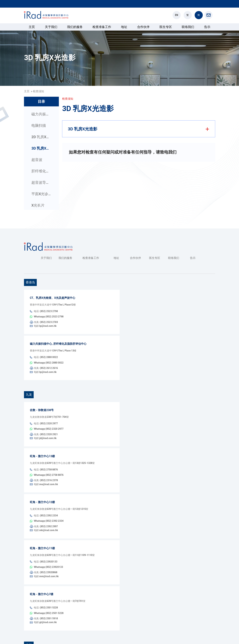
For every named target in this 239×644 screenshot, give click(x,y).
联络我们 (188, 27)
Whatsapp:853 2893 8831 (90, 607)
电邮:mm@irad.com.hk (89, 519)
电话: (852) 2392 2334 (46, 477)
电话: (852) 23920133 (46, 514)
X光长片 (38, 205)
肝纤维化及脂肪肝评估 (42, 171)
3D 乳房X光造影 (42, 148)
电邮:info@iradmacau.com (91, 612)
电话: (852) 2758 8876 (46, 441)
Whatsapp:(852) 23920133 (91, 514)
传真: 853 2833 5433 (45, 612)
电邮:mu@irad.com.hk (88, 446)
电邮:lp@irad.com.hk (87, 317)
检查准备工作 (102, 27)
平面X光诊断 (42, 194)
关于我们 (51, 27)
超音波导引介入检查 (42, 183)
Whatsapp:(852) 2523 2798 (91, 311)
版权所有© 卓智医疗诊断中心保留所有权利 (47, 637)
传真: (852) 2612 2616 (46, 353)
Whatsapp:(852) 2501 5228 (91, 550)
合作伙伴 (143, 27)
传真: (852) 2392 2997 (46, 483)
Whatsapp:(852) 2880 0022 (91, 348)
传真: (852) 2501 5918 (46, 555)
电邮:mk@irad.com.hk (88, 483)
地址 (124, 27)
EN (177, 15)
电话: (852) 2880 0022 (46, 348)
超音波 (37, 160)
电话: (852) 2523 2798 (46, 311)
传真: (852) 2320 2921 (46, 410)
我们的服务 (75, 27)
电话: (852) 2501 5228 (46, 550)
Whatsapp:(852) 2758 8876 (91, 441)
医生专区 (166, 27)
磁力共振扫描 (42, 114)
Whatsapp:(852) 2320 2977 (91, 404)
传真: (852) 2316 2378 (46, 446)
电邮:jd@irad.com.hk (87, 410)
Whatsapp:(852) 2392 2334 (91, 477)
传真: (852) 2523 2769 (46, 317)
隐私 (199, 637)
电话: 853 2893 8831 (45, 607)
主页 (32, 27)
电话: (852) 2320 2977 (46, 404)
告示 (207, 27)
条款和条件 (209, 637)
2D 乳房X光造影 (42, 137)
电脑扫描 (39, 126)
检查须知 (38, 91)
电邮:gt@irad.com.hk (88, 555)
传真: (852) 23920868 (46, 519)
